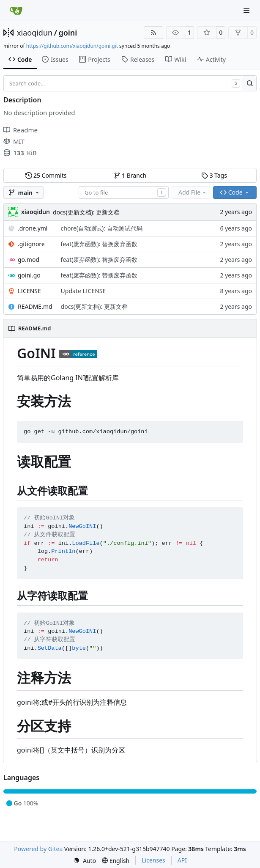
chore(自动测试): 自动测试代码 (102, 228)
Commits (46, 175)
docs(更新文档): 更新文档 (86, 212)
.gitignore (31, 244)
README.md (35, 306)
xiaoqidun (35, 33)
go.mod (29, 260)
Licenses (153, 860)
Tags (214, 175)
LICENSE (29, 291)
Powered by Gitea (38, 849)
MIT (14, 141)
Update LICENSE (83, 291)
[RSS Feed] (153, 33)
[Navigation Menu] (247, 10)
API (182, 860)
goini (68, 33)
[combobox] (124, 192)
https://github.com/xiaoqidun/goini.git (72, 46)
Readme (21, 130)
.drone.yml (33, 228)
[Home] (16, 11)
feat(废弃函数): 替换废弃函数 (99, 244)
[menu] (85, 861)
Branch (130, 175)
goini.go (29, 275)
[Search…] (250, 83)
